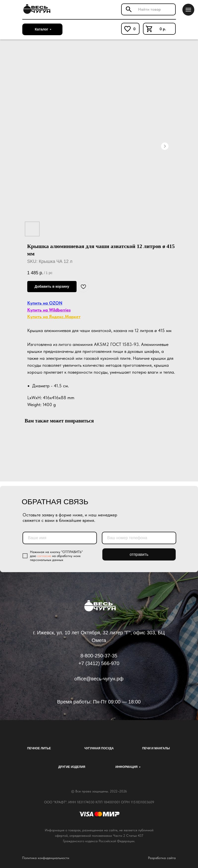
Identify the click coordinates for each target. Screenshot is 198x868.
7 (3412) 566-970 (100, 663)
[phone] (139, 538)
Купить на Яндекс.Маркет (54, 317)
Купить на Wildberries (49, 310)
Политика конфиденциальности (46, 858)
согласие (44, 556)
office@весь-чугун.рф (99, 679)
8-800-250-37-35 (99, 656)
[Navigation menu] (188, 10)
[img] (36, 9)
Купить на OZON (45, 303)
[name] (60, 538)
